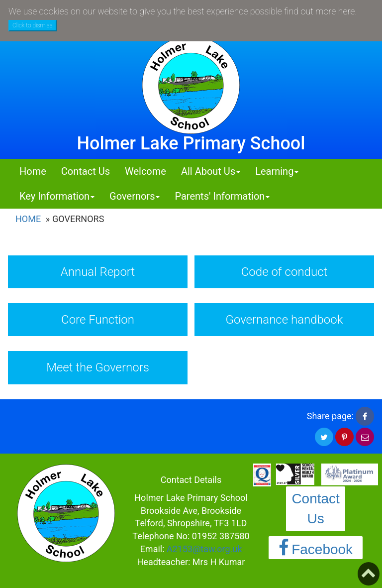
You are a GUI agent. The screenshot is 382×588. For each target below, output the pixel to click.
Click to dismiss (33, 25)
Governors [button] (135, 196)
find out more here (319, 11)
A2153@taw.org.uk (204, 549)
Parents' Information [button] (222, 196)
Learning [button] (277, 171)
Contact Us (86, 171)
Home (33, 171)
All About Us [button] (211, 171)
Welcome (145, 171)
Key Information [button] (57, 196)
